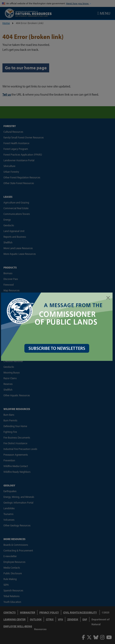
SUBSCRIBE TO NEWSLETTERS (58, 347)
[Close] (108, 298)
